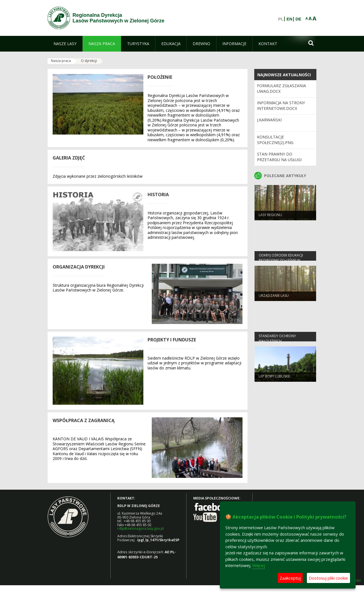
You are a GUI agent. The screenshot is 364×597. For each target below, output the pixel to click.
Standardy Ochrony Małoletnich (277, 340)
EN (289, 19)
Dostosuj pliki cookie (328, 578)
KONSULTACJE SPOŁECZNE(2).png (275, 140)
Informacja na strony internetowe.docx (281, 106)
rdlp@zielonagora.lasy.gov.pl (141, 528)
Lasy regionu (270, 217)
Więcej (259, 565)
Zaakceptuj (290, 578)
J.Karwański (269, 120)
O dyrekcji (89, 61)
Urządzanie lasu (274, 298)
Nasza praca (61, 61)
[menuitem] (65, 44)
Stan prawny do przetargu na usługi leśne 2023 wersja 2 (279, 160)
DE (298, 19)
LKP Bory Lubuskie (274, 378)
